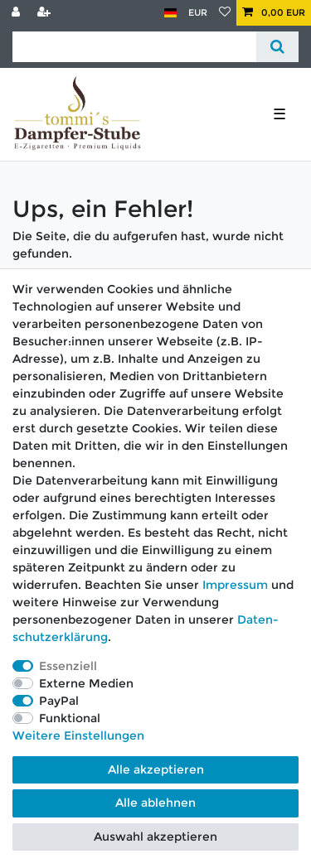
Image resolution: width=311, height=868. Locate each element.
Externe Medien (86, 683)
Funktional (70, 718)
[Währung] (198, 13)
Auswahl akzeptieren (155, 837)
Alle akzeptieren (156, 769)
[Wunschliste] (225, 13)
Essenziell (68, 666)
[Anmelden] (17, 13)
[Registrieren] (46, 13)
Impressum (235, 585)
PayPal (59, 701)
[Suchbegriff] (134, 47)
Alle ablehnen (155, 803)
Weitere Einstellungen (78, 735)
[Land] (170, 13)
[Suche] (277, 47)
